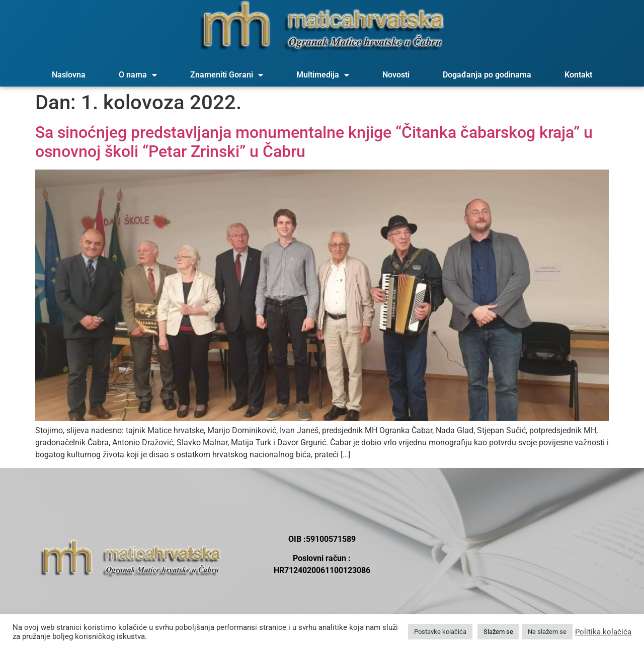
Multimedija (323, 75)
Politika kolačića (603, 632)
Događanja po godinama (487, 75)
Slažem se (498, 632)
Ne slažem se (547, 632)
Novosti (396, 75)
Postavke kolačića (440, 632)
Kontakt (578, 75)
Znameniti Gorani (227, 75)
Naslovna (69, 75)
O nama (138, 75)
